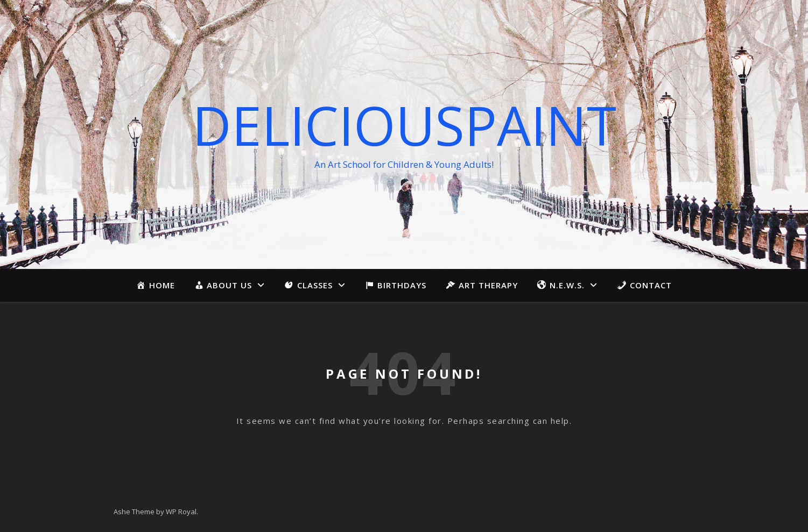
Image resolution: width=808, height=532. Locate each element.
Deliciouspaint (404, 125)
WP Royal (181, 512)
